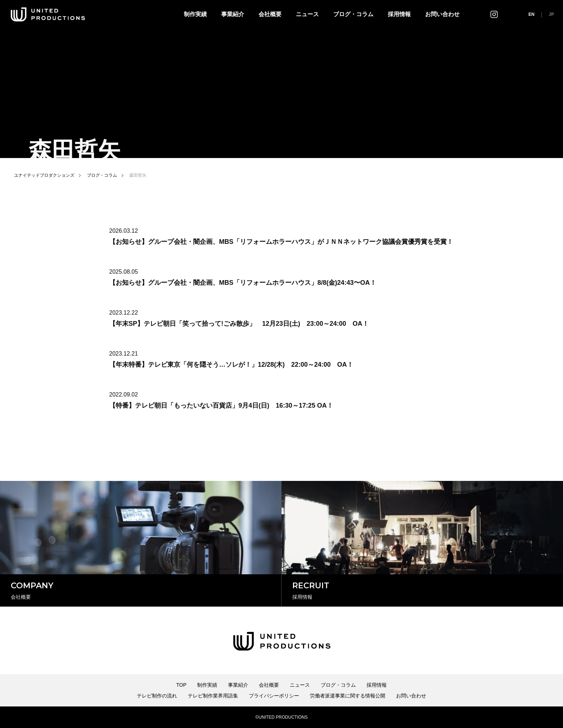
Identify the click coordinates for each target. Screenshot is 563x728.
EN (532, 14)
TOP (182, 685)
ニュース (307, 14)
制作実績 (195, 14)
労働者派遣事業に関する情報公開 (348, 696)
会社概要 (270, 14)
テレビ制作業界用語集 (213, 696)
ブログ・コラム (353, 14)
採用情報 (399, 14)
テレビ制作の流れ (157, 696)
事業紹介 (233, 14)
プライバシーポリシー (274, 696)
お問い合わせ (442, 14)
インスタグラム (494, 14)
